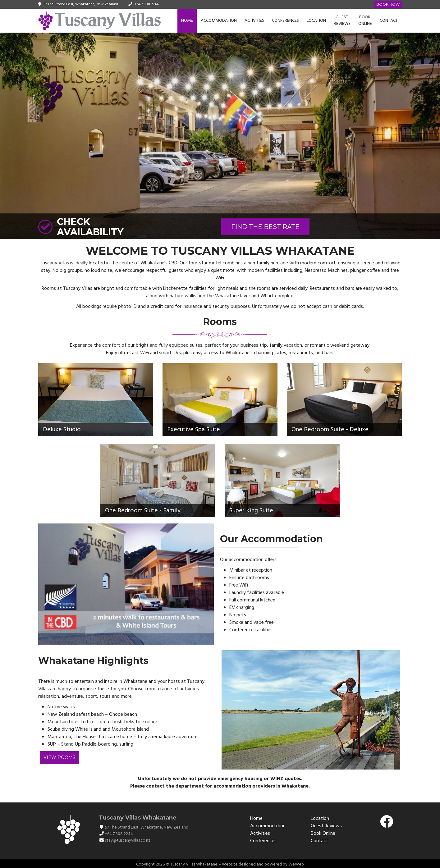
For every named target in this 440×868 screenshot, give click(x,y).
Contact (389, 21)
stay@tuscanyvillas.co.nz (128, 841)
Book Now (388, 4)
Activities (254, 21)
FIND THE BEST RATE (265, 227)
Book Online (365, 21)
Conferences (285, 21)
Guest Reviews (342, 21)
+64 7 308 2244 (147, 4)
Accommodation (219, 21)
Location (316, 21)
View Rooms (60, 757)
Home (187, 21)
